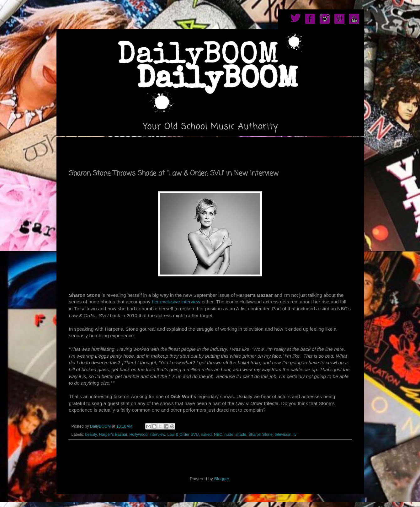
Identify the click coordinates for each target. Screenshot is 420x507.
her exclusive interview (176, 302)
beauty (91, 435)
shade (241, 435)
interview (158, 435)
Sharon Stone (261, 435)
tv (295, 435)
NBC (218, 435)
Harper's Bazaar (113, 435)
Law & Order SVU (183, 435)
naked (206, 435)
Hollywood (138, 435)
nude (229, 435)
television (283, 435)
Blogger (222, 479)
